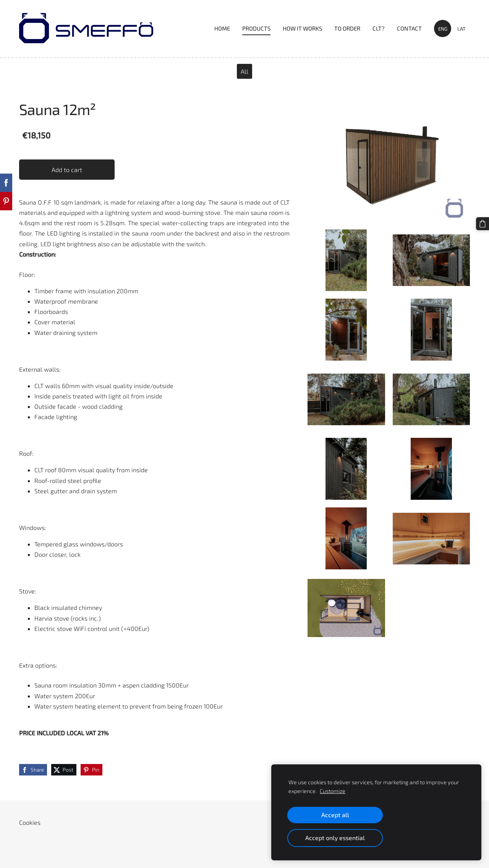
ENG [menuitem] (443, 29)
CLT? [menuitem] (379, 28)
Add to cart (67, 170)
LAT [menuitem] (461, 29)
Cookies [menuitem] (30, 822)
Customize (333, 791)
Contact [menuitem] (409, 28)
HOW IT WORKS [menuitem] (302, 28)
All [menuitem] (244, 71)
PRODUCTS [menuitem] (256, 28)
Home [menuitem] (222, 28)
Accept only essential (335, 838)
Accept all (335, 815)
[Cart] (483, 224)
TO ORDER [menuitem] (347, 28)
